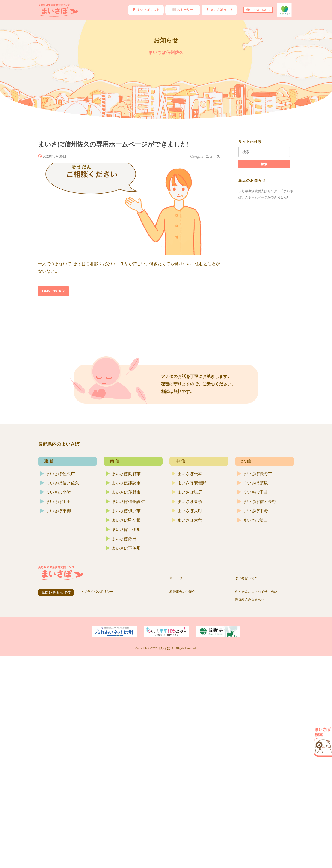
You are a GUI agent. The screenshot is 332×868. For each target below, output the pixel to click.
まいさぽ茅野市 (123, 693)
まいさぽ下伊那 (123, 749)
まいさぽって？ (222, 10)
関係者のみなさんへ (250, 800)
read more (53, 291)
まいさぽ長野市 (255, 674)
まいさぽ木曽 (187, 721)
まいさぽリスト (148, 10)
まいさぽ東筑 (187, 702)
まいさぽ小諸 (55, 693)
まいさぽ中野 (253, 712)
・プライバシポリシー (97, 810)
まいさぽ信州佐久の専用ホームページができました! (113, 144)
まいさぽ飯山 (253, 721)
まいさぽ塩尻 (187, 693)
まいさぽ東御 (55, 712)
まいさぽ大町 (187, 712)
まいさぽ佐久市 (58, 674)
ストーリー (185, 10)
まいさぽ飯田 (121, 739)
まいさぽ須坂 (253, 684)
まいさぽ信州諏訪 (125, 702)
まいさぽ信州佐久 (60, 684)
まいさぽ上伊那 (123, 730)
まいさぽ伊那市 (123, 712)
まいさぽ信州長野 (257, 702)
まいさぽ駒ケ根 (123, 721)
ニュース (213, 156)
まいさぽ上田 (55, 702)
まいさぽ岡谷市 (123, 674)
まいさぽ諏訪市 (123, 684)
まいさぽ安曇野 (189, 684)
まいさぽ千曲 (253, 693)
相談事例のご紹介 (182, 792)
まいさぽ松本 (187, 674)
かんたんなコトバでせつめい (256, 792)
